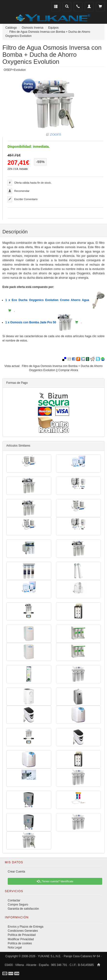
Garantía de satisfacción (23, 909)
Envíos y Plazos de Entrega (25, 927)
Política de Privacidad (22, 935)
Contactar (14, 900)
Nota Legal (15, 947)
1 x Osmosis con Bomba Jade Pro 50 (39, 322)
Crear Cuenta (16, 872)
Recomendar (22, 191)
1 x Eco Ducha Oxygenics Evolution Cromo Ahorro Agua (55, 300)
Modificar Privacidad (21, 939)
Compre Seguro (18, 905)
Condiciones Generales (23, 931)
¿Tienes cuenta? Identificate (55, 881)
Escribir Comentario (26, 199)
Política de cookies (20, 943)
